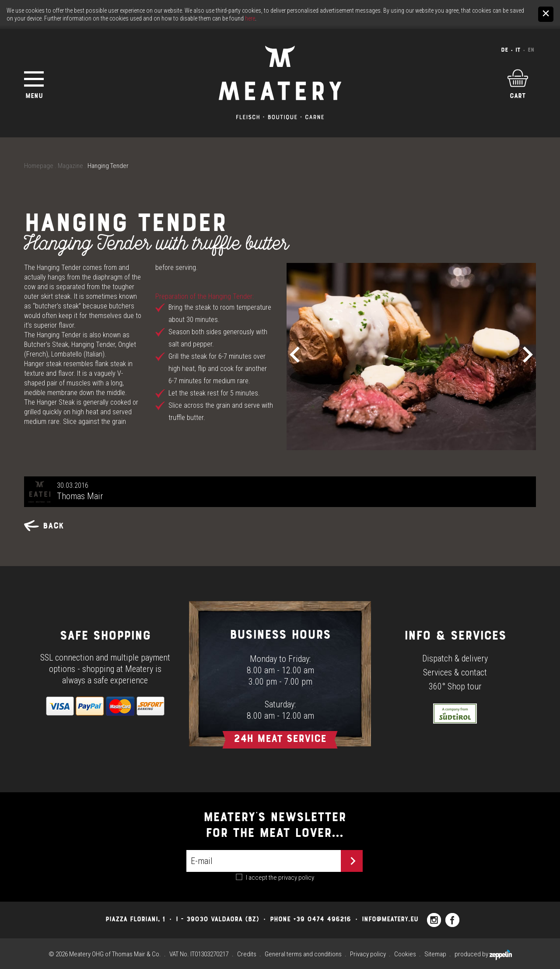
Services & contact (455, 672)
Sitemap (435, 954)
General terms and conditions (303, 954)
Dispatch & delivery (455, 658)
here (250, 18)
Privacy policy (368, 954)
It (518, 50)
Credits (247, 954)
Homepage (39, 166)
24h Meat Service (280, 738)
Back (44, 526)
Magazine (70, 166)
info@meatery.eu (390, 919)
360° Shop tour (455, 686)
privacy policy (296, 878)
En (531, 50)
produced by (483, 954)
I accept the (280, 878)
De (504, 50)
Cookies (405, 954)
